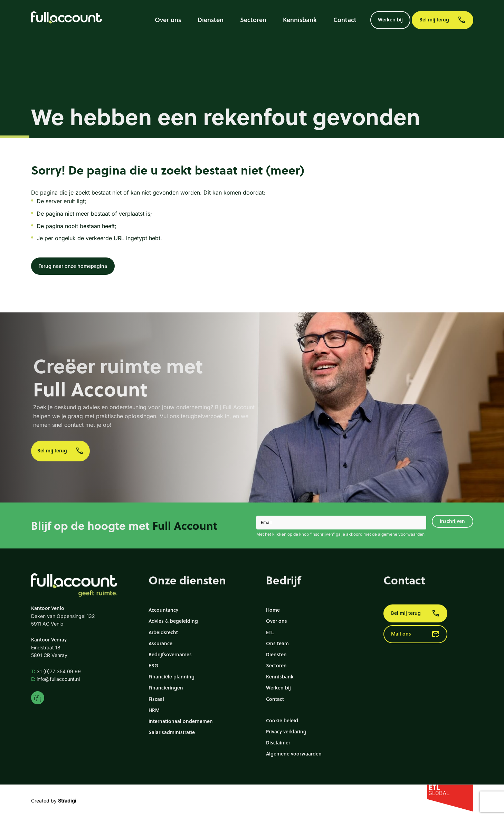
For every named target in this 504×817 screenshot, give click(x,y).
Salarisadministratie (172, 732)
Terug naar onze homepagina (73, 266)
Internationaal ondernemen (181, 721)
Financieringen (166, 688)
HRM (154, 710)
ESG (153, 665)
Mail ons (415, 634)
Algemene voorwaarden (294, 754)
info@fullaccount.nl (55, 679)
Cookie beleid (282, 720)
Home (273, 610)
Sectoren (253, 20)
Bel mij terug (443, 20)
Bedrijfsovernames (170, 654)
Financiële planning (172, 677)
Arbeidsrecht (163, 632)
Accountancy (163, 610)
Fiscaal (156, 699)
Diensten (211, 20)
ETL (270, 632)
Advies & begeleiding (173, 621)
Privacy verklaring (286, 731)
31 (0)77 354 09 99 (56, 671)
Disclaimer (278, 743)
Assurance (160, 643)
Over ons (168, 20)
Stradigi (67, 801)
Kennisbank (300, 20)
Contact (345, 20)
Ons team (277, 643)
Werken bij (390, 20)
